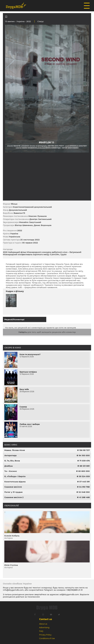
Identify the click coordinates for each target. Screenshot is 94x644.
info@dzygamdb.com (13, 590)
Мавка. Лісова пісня (15, 450)
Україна (21, 21)
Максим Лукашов (37, 216)
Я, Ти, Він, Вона (12, 461)
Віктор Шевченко (24, 225)
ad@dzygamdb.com (69, 594)
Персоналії (12, 506)
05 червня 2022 (30, 243)
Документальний (18, 210)
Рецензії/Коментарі (14, 319)
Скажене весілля (13, 487)
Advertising (44, 627)
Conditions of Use (47, 638)
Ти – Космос (11, 471)
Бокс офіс (11, 445)
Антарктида (10, 455)
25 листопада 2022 (30, 240)
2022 (20, 230)
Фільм (14, 204)
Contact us (46, 619)
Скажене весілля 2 (14, 497)
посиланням (34, 597)
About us (43, 624)
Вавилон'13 (19, 213)
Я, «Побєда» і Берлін (15, 476)
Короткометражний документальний (32, 207)
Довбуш (9, 466)
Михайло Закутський (30, 222)
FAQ (41, 631)
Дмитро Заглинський (40, 219)
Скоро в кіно (13, 348)
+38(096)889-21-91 (74, 590)
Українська (14, 237)
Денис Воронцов (43, 225)
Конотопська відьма (15, 482)
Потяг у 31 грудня (13, 492)
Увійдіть (23, 332)
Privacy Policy (45, 635)
